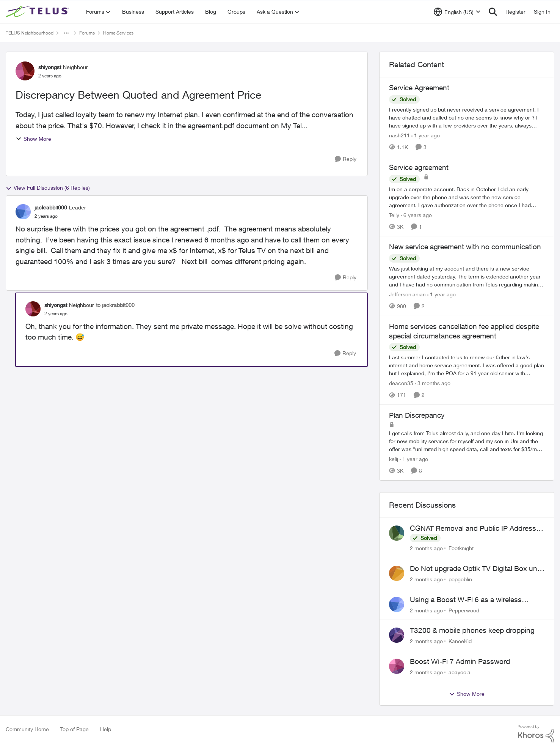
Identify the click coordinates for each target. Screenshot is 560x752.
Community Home (27, 729)
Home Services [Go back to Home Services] (118, 33)
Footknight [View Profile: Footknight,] (461, 548)
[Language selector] (457, 12)
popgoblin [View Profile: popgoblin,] (460, 579)
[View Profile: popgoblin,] (397, 573)
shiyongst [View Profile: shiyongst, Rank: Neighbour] (50, 67)
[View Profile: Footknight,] (397, 533)
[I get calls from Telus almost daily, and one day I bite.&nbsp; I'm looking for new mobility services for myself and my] (467, 441)
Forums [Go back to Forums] (87, 33)
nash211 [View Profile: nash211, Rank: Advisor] (399, 135)
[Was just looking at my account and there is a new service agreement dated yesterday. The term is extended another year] (467, 276)
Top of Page (75, 729)
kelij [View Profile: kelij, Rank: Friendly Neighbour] (394, 459)
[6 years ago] (416, 215)
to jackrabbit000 (115, 305)
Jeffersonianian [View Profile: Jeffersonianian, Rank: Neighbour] (407, 294)
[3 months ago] (433, 383)
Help (106, 729)
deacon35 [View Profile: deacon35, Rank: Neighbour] (401, 383)
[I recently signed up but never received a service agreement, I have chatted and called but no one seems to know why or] (467, 117)
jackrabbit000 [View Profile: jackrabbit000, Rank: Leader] (51, 207)
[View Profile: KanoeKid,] (397, 635)
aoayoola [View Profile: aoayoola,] (460, 672)
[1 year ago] (426, 135)
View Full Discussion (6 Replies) (48, 188)
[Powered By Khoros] (536, 734)
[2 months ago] (426, 548)
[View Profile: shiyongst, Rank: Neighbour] (25, 71)
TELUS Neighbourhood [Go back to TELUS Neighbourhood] (30, 33)
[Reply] (346, 159)
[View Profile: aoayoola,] (397, 666)
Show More (33, 139)
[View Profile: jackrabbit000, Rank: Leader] (23, 212)
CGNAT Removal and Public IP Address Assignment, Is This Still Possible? (473, 529)
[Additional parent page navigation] (66, 33)
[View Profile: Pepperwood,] (397, 604)
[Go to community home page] (38, 12)
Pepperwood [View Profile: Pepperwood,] (464, 610)
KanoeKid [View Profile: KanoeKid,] (460, 641)
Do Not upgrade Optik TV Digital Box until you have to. (476, 569)
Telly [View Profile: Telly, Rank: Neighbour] (394, 215)
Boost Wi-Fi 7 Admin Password (460, 661)
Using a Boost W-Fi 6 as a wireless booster (466, 600)
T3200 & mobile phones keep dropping (472, 630)
